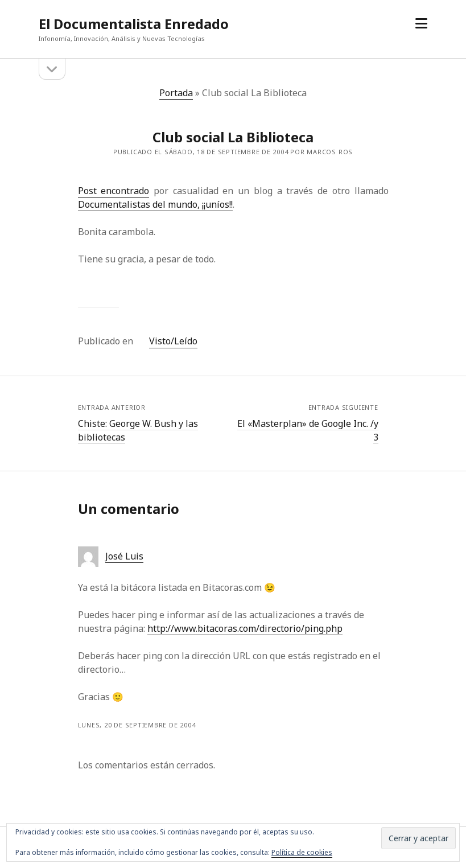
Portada (176, 93)
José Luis (124, 556)
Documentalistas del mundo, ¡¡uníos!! (155, 204)
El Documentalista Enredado (134, 24)
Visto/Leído (173, 341)
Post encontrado (114, 191)
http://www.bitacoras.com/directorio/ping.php (245, 628)
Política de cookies (302, 852)
